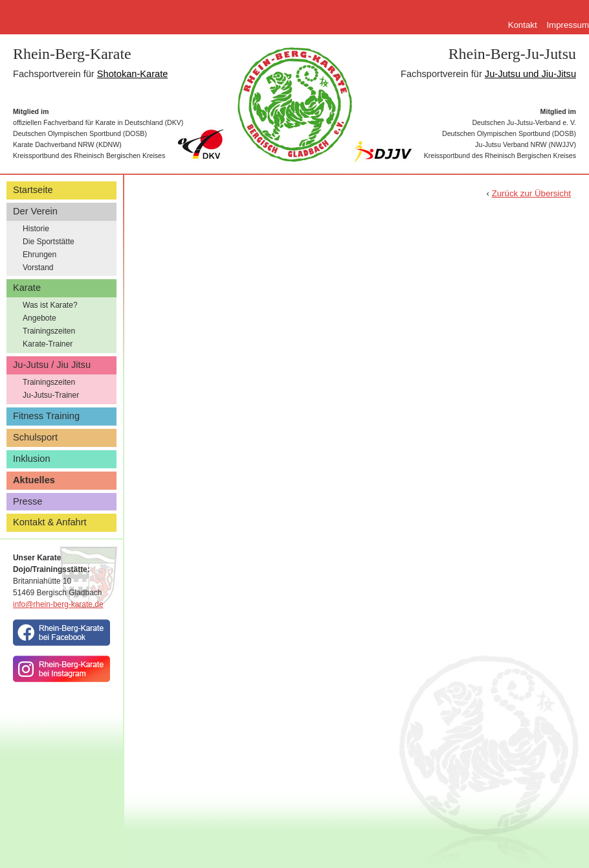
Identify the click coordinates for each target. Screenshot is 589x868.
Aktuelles (34, 480)
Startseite (33, 190)
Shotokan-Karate (133, 74)
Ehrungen (39, 255)
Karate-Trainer (48, 344)
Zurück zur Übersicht (531, 193)
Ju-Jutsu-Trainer (51, 395)
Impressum (568, 25)
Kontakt (523, 25)
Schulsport (35, 437)
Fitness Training (46, 416)
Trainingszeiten (49, 331)
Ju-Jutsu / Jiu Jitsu (52, 365)
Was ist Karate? (50, 305)
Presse (28, 501)
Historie (36, 229)
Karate (27, 288)
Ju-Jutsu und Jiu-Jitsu (530, 74)
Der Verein (35, 211)
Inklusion (32, 459)
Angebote (39, 318)
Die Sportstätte (49, 242)
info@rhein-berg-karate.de (58, 604)
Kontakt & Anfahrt (50, 522)
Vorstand (38, 268)
